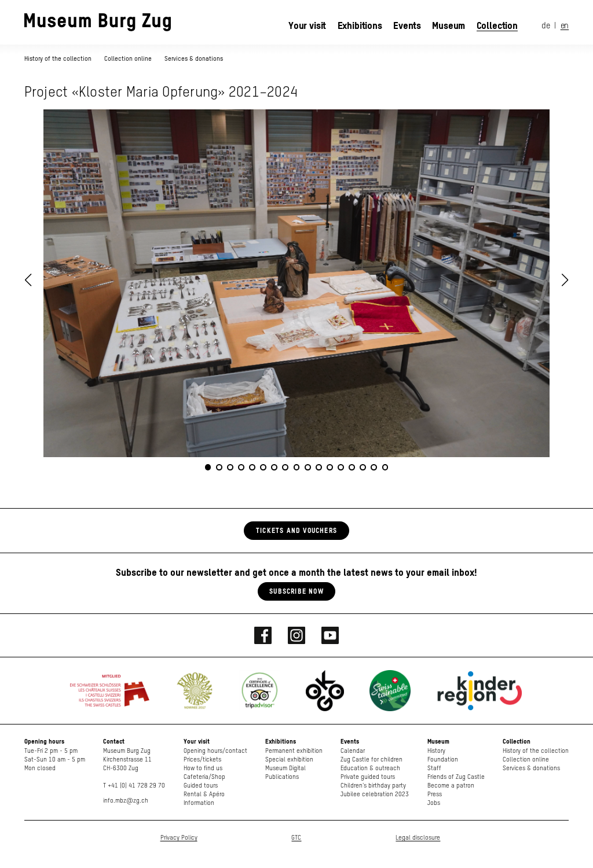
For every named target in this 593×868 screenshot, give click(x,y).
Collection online (128, 58)
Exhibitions (360, 25)
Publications (282, 777)
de (546, 26)
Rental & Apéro (204, 794)
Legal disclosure (418, 838)
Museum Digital (285, 768)
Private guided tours (368, 777)
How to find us (203, 768)
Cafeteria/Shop (204, 777)
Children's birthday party (373, 786)
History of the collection (59, 58)
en (565, 26)
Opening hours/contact (215, 751)
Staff (434, 768)
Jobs (434, 803)
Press (435, 794)
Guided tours (201, 786)
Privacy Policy (179, 838)
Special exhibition (289, 759)
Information (199, 803)
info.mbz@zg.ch (126, 801)
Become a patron (451, 786)
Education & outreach (370, 768)
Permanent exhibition (294, 751)
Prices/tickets (202, 759)
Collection (497, 25)
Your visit (307, 25)
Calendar (353, 751)
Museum (449, 25)
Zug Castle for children (371, 759)
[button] (565, 280)
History (436, 751)
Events (407, 25)
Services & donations (194, 58)
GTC (296, 838)
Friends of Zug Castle (456, 777)
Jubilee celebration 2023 (375, 794)
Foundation (443, 759)
